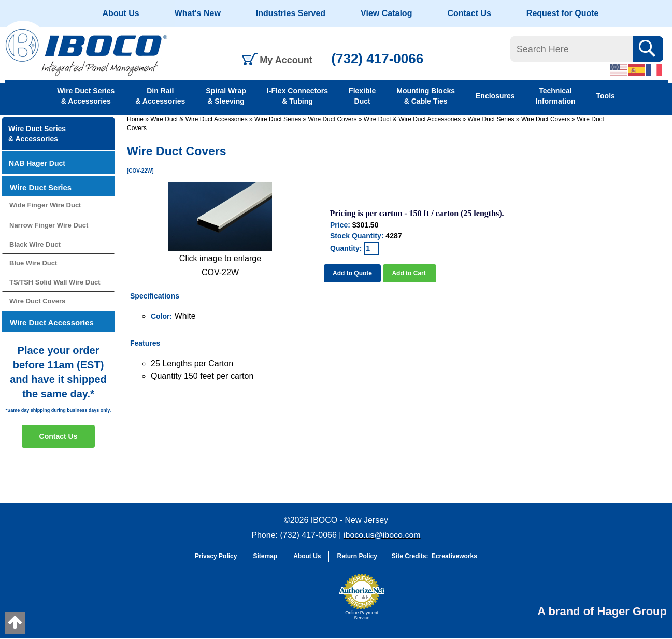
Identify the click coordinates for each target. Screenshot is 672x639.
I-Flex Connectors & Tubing (297, 96)
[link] (308, 602)
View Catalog (386, 13)
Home (135, 119)
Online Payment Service (362, 615)
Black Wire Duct (35, 244)
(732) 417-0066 (377, 59)
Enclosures (495, 96)
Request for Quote (563, 13)
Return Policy (357, 556)
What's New (198, 13)
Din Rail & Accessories (160, 96)
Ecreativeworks (454, 556)
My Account (286, 60)
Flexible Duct (362, 96)
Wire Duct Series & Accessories (86, 96)
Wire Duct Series (278, 119)
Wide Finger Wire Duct (45, 205)
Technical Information (556, 96)
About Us (121, 13)
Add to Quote (352, 273)
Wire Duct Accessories (52, 323)
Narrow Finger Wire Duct (49, 225)
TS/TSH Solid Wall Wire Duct (55, 282)
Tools (606, 96)
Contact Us (469, 13)
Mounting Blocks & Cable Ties (426, 96)
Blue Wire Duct (33, 263)
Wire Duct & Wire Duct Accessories (199, 119)
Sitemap (265, 556)
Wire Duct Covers (332, 119)
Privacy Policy (216, 556)
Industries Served (291, 13)
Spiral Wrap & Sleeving (226, 96)
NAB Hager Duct (37, 163)
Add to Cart (410, 273)
